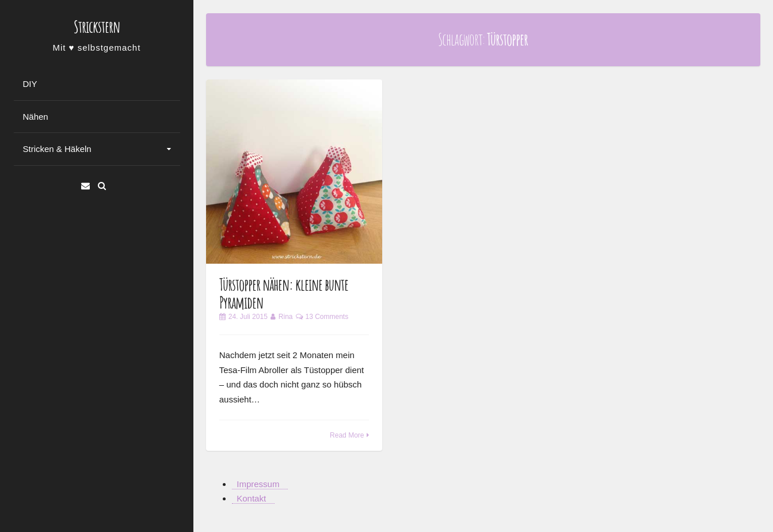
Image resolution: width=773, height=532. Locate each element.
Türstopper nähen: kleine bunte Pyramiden (284, 294)
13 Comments (327, 317)
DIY (30, 84)
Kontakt (251, 498)
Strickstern (97, 27)
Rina (286, 317)
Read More (347, 435)
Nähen (36, 117)
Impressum (258, 484)
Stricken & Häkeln (57, 149)
